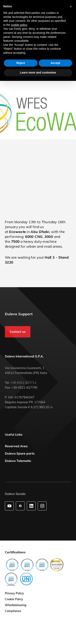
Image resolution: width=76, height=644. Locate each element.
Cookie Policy (14, 599)
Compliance (13, 611)
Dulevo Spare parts (20, 453)
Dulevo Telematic (18, 461)
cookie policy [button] (19, 25)
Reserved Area (16, 446)
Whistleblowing (16, 605)
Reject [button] (21, 63)
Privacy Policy (14, 593)
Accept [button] (55, 63)
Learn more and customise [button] (38, 73)
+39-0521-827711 (23, 383)
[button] (71, 7)
